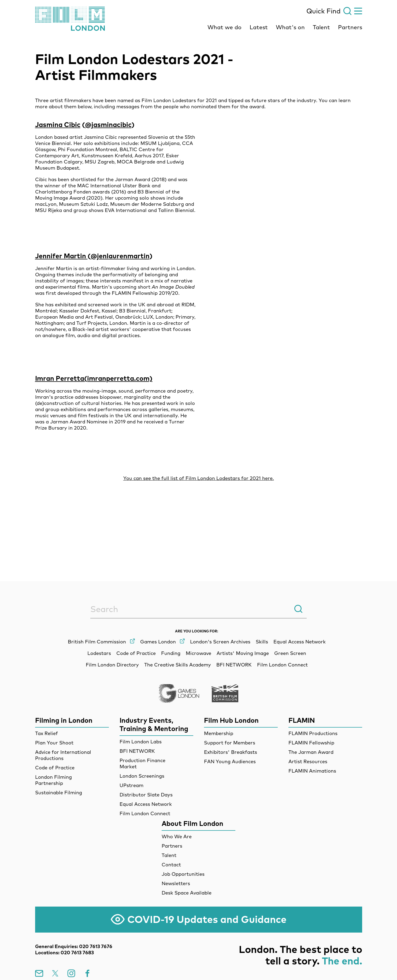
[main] (198, 296)
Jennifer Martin (61, 256)
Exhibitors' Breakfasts (231, 752)
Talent (321, 27)
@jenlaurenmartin (120, 256)
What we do (225, 27)
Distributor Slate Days (146, 795)
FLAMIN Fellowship (311, 743)
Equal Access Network (146, 804)
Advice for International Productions (63, 755)
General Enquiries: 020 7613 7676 (74, 946)
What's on (290, 27)
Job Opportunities (183, 874)
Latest (259, 27)
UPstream (131, 785)
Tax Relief (47, 733)
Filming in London (64, 720)
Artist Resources (308, 761)
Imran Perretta (60, 378)
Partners (350, 27)
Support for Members (230, 743)
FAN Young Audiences (230, 761)
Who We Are (177, 836)
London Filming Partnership (53, 780)
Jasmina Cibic (58, 124)
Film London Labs (141, 742)
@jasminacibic (108, 124)
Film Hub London (231, 720)
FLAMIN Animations (312, 771)
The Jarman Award (311, 752)
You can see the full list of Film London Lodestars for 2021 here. (199, 478)
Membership (219, 733)
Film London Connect (145, 813)
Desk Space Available (187, 893)
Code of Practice (55, 768)
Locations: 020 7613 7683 (64, 953)
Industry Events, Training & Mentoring (154, 724)
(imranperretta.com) (118, 378)
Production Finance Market (142, 763)
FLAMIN (302, 720)
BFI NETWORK (137, 751)
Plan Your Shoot (54, 743)
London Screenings (142, 776)
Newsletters (176, 883)
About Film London (192, 823)
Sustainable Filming (59, 793)
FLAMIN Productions (313, 733)
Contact (171, 865)
